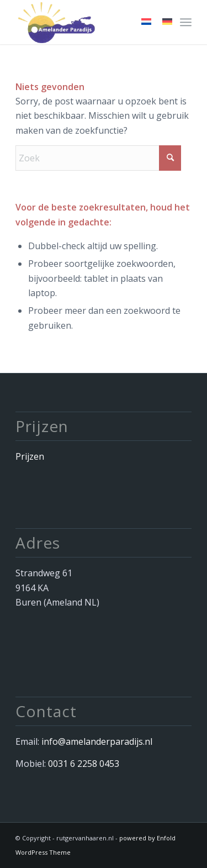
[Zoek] (98, 158)
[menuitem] (186, 22)
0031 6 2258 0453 (84, 764)
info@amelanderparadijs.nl (97, 741)
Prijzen (30, 456)
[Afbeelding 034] (86, 22)
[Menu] (186, 22)
